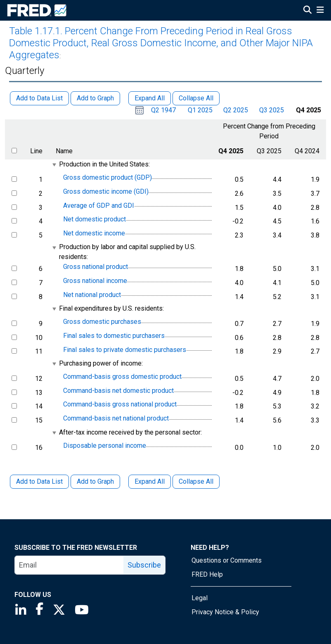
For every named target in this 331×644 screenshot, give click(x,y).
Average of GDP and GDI (99, 206)
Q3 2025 (272, 110)
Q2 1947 (163, 110)
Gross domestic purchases (102, 322)
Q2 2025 (236, 110)
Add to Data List (39, 481)
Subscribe (144, 565)
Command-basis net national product (116, 418)
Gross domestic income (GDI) (106, 191)
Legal (200, 598)
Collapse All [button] (196, 98)
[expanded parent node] (54, 165)
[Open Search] (307, 11)
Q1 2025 (200, 110)
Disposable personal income (105, 446)
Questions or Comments (227, 560)
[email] (69, 565)
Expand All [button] (150, 98)
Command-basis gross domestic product (122, 377)
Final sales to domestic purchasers (114, 336)
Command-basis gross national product (120, 405)
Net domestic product (95, 219)
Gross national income (95, 281)
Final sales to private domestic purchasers (125, 350)
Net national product (92, 295)
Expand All (150, 481)
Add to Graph (95, 481)
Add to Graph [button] (95, 98)
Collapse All (196, 481)
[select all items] (14, 151)
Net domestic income (94, 233)
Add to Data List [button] (39, 98)
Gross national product (96, 267)
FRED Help (207, 574)
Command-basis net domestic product (118, 391)
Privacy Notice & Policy (225, 612)
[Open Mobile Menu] (320, 11)
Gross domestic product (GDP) (108, 178)
